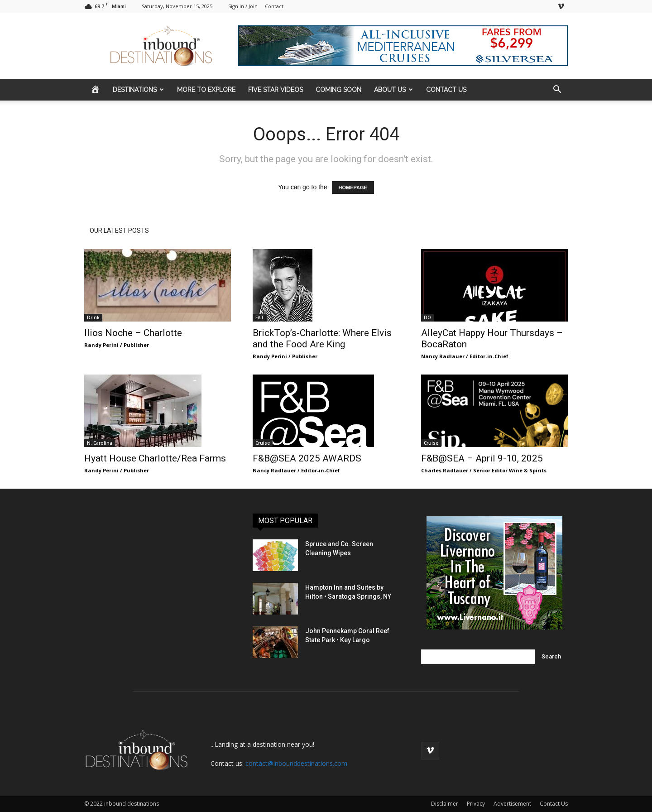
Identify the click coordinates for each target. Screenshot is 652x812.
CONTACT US (446, 90)
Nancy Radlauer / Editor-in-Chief (465, 356)
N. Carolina (100, 443)
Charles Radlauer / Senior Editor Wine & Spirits (484, 470)
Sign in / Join (243, 6)
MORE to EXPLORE (206, 90)
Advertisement (512, 804)
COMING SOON (338, 90)
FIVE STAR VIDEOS (276, 90)
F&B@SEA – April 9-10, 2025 (482, 458)
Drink (93, 317)
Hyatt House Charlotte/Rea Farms (155, 458)
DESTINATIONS (138, 90)
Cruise (263, 443)
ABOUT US (393, 90)
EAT (260, 317)
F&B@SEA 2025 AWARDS (307, 458)
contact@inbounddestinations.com (296, 763)
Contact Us (554, 804)
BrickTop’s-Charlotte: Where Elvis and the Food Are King (322, 339)
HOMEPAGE (353, 187)
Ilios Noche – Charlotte (133, 333)
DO (427, 317)
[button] (557, 90)
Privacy (476, 804)
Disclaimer (445, 804)
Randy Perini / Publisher (117, 345)
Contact (274, 6)
